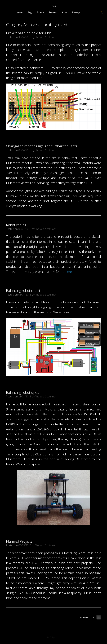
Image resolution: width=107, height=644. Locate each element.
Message (76, 12)
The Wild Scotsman (46, 37)
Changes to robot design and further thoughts (42, 146)
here (69, 272)
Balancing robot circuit (23, 291)
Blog (30, 12)
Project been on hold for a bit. (29, 33)
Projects (40, 12)
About (64, 12)
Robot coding (16, 225)
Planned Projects (19, 541)
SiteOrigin (51, 637)
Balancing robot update (24, 392)
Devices (53, 12)
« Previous (84, 617)
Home (20, 12)
